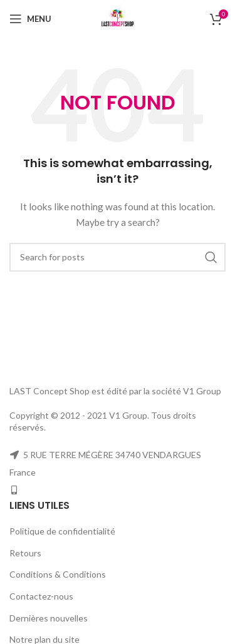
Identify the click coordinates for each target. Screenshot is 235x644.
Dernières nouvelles (49, 618)
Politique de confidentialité (62, 531)
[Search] (118, 257)
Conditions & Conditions (58, 574)
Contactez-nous (41, 596)
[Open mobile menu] (30, 19)
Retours (25, 553)
